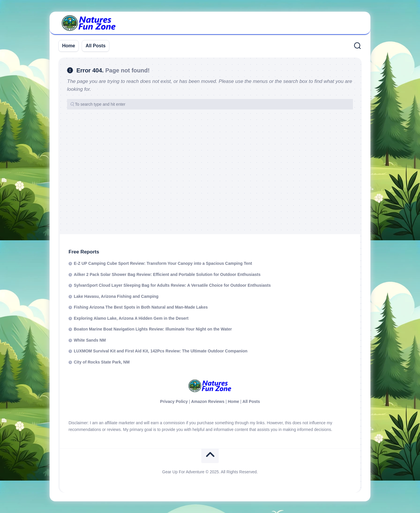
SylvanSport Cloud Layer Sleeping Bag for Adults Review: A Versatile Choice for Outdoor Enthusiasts (172, 285)
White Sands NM (90, 340)
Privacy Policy (174, 401)
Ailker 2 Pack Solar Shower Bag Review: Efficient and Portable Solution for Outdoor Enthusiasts (167, 274)
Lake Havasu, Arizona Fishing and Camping (116, 296)
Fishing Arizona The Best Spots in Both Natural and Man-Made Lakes (141, 307)
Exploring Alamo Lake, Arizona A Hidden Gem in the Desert (131, 318)
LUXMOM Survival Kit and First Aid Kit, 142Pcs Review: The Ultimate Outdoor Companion (161, 351)
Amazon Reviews (208, 401)
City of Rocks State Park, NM (102, 362)
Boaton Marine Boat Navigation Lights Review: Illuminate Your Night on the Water (153, 329)
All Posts (95, 46)
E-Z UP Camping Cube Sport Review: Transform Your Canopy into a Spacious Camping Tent (163, 263)
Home (69, 46)
